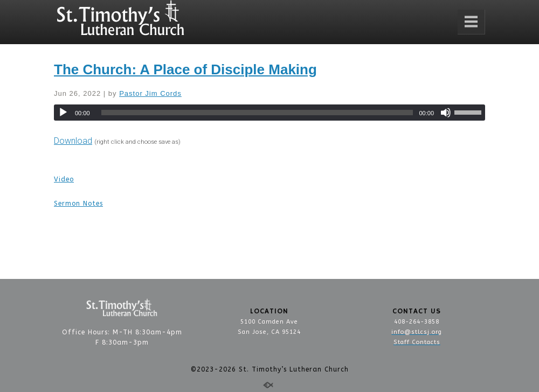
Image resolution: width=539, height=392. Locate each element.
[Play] (63, 113)
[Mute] (446, 113)
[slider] (257, 113)
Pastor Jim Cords (150, 93)
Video (64, 179)
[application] (269, 113)
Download (73, 141)
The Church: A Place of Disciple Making (185, 69)
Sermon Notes (78, 204)
